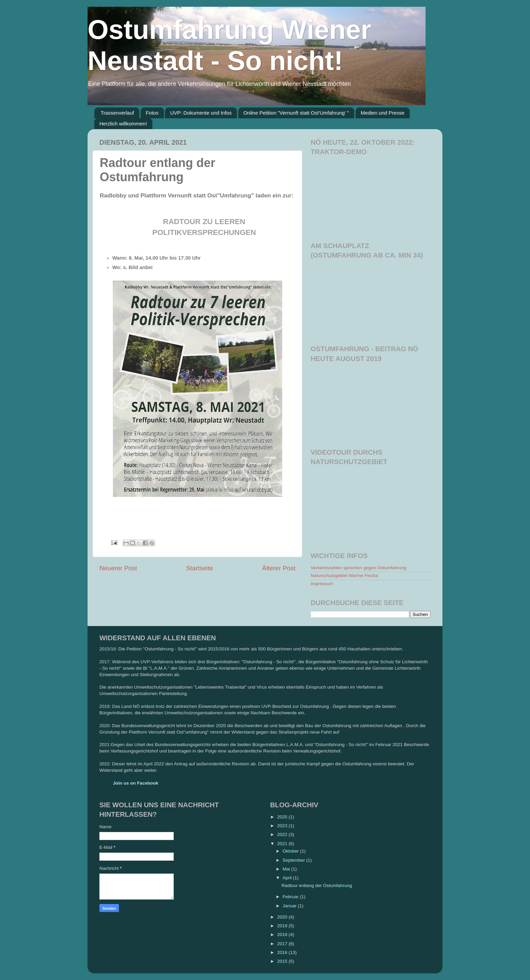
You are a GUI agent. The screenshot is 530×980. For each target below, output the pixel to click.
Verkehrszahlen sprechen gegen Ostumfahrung (358, 568)
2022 (283, 834)
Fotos (152, 113)
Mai (287, 869)
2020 (283, 917)
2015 (283, 961)
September (294, 860)
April (288, 878)
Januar (290, 906)
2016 (283, 952)
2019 (283, 926)
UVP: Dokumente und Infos (201, 113)
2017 (283, 944)
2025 (283, 817)
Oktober (291, 851)
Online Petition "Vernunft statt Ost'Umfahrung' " (296, 113)
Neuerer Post (118, 568)
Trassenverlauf (117, 113)
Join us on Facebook (136, 783)
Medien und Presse (382, 113)
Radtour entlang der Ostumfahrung (317, 886)
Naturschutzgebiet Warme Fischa (344, 576)
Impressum (322, 584)
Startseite (199, 568)
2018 (283, 935)
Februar (291, 897)
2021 (283, 844)
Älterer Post (279, 568)
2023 (283, 826)
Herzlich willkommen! (123, 124)
